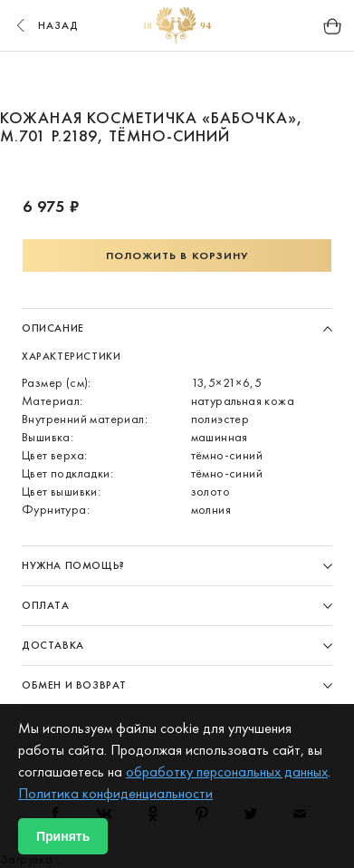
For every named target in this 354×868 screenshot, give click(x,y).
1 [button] (109, 80)
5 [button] (246, 80)
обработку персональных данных (227, 772)
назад (45, 25)
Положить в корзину (177, 256)
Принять (63, 836)
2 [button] (143, 80)
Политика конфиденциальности (115, 793)
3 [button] (177, 80)
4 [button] (212, 80)
